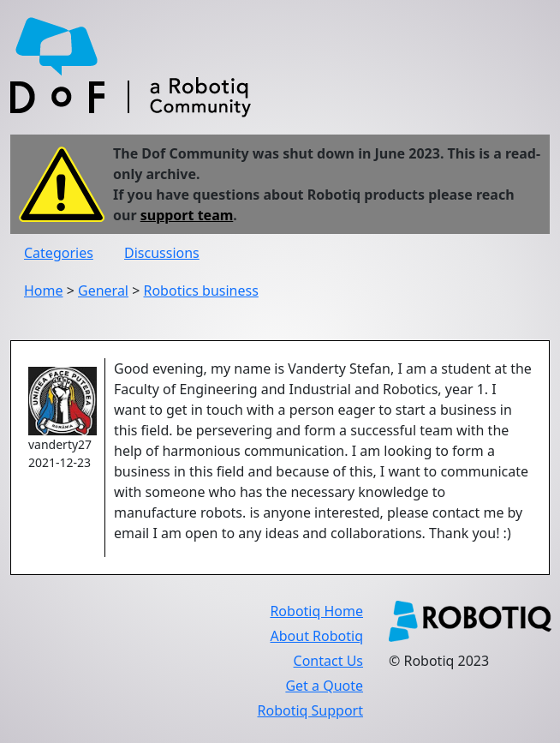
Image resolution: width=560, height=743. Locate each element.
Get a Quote (324, 686)
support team (187, 215)
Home (44, 291)
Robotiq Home (316, 611)
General (103, 291)
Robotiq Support (310, 710)
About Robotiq (317, 636)
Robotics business (200, 291)
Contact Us (328, 661)
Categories (59, 253)
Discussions (162, 253)
